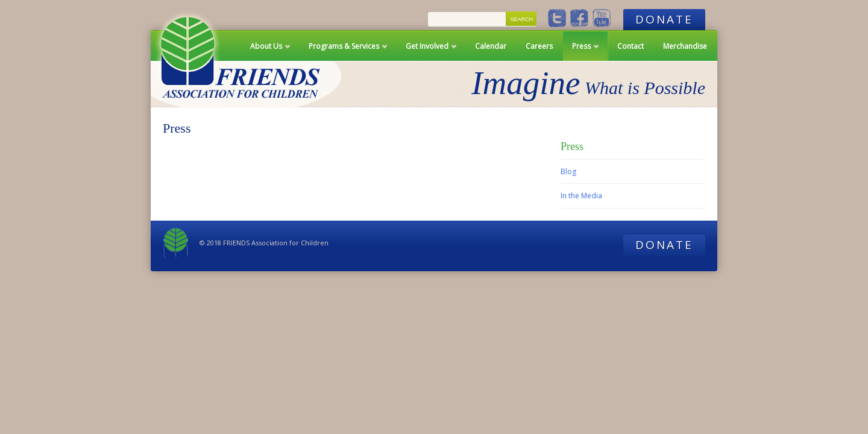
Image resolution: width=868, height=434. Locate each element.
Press (581, 51)
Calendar (491, 46)
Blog (568, 171)
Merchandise (685, 46)
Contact (631, 46)
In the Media (581, 196)
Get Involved (427, 51)
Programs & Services (344, 51)
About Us (266, 51)
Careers (539, 46)
